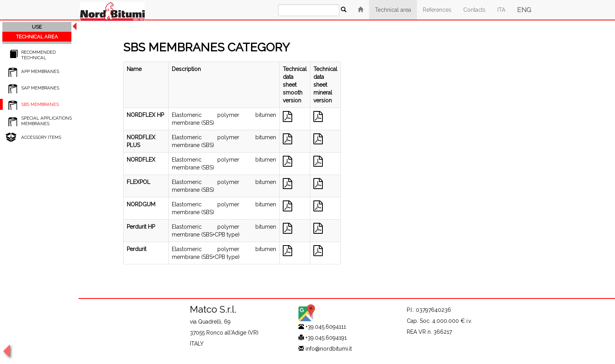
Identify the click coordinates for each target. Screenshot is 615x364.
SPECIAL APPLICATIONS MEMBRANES (46, 121)
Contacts (474, 10)
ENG (524, 10)
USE (37, 27)
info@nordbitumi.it (329, 349)
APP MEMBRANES (40, 71)
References (437, 10)
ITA (501, 10)
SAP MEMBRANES (40, 88)
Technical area (393, 10)
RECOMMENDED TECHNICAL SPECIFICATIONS (39, 58)
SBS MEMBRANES (40, 104)
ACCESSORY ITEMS (41, 137)
